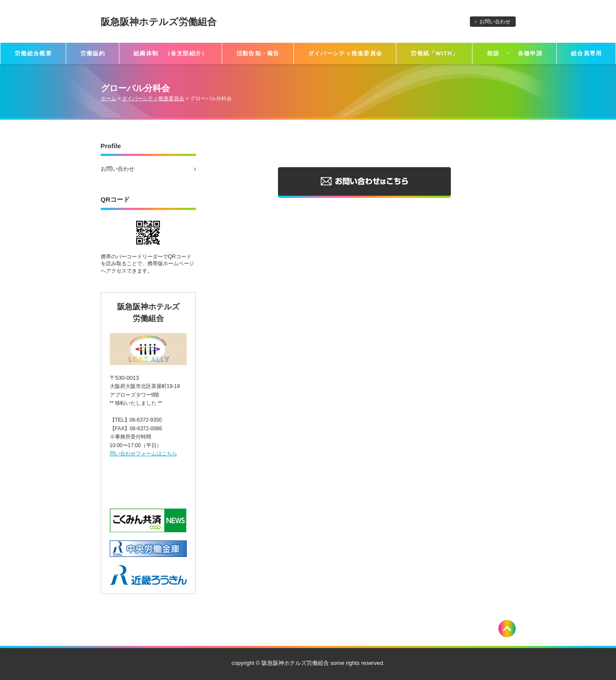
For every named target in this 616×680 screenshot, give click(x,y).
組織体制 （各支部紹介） (171, 53)
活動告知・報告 (258, 53)
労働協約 (93, 53)
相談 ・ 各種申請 (515, 53)
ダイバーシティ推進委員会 (345, 53)
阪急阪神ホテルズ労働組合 (159, 22)
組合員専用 (587, 53)
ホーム (109, 99)
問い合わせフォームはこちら (144, 454)
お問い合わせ (495, 22)
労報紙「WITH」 (434, 53)
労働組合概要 (33, 53)
